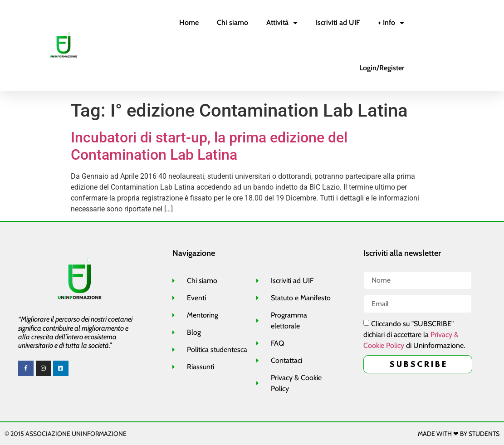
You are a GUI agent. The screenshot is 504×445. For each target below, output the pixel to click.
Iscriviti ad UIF (338, 22)
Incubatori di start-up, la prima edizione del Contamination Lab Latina (209, 146)
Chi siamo (232, 22)
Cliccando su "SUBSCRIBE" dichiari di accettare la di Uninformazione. (414, 335)
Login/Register (382, 68)
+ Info (391, 23)
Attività (282, 23)
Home (189, 22)
